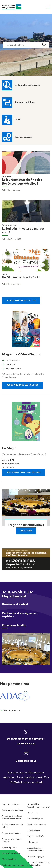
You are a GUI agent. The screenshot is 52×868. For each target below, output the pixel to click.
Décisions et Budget (15, 604)
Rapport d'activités (36, 836)
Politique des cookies (37, 825)
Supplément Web (11, 464)
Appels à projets (9, 848)
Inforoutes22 (33, 842)
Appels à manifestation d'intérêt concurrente (12, 817)
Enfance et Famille (14, 626)
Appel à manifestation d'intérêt (12, 840)
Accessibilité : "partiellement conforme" (39, 806)
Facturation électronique (13, 865)
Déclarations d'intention (13, 853)
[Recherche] (43, 7)
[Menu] (48, 7)
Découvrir (26, 531)
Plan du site (33, 813)
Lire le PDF (9, 364)
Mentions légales (35, 819)
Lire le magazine (12, 360)
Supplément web (12, 369)
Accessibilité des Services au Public (35, 849)
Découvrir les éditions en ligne (24, 472)
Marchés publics (9, 859)
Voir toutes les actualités (21, 301)
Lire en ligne (8, 467)
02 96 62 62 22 (26, 744)
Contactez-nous (26, 761)
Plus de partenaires (12, 710)
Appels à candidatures (12, 833)
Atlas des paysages (36, 857)
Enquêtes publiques (11, 804)
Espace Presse (34, 830)
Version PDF (8, 460)
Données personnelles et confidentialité (38, 864)
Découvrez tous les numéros (22, 385)
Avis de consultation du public (12, 826)
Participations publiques (13, 810)
